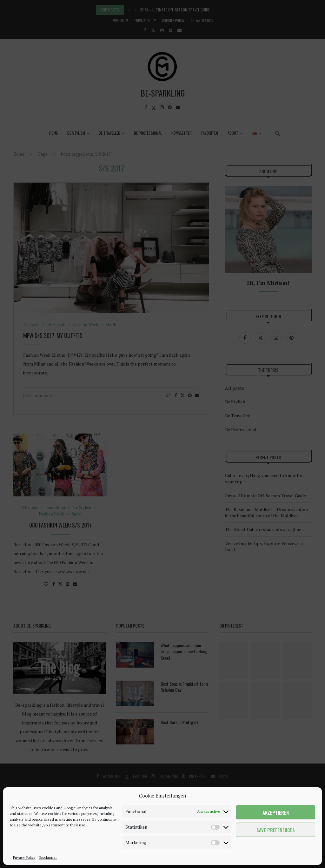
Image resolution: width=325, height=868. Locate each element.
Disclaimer (48, 857)
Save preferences (276, 830)
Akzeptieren (276, 812)
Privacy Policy (24, 857)
